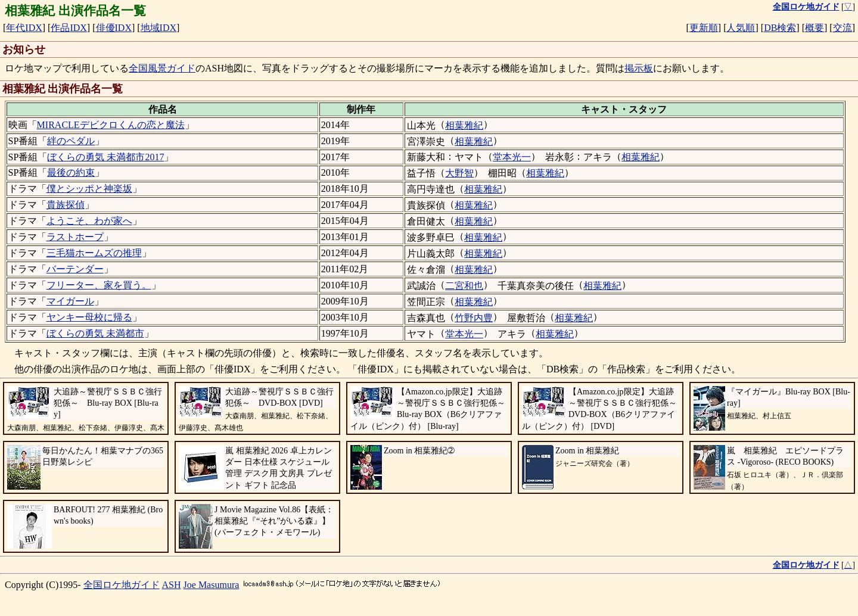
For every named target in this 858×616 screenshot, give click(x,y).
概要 (815, 28)
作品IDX (69, 28)
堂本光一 (512, 157)
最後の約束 (71, 172)
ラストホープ (75, 237)
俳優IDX (114, 28)
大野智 (459, 173)
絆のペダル (71, 141)
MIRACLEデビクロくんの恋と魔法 (111, 125)
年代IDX (24, 28)
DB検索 (780, 28)
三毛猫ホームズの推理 (94, 253)
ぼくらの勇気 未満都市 (95, 333)
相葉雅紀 (464, 125)
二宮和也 (464, 286)
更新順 (704, 28)
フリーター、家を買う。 (99, 285)
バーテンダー (75, 269)
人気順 (741, 28)
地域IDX (158, 28)
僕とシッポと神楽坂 (89, 189)
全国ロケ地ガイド (122, 585)
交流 (843, 28)
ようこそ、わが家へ (89, 221)
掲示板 (639, 68)
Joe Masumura (212, 585)
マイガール (70, 301)
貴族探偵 (66, 205)
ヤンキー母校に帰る (89, 317)
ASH (172, 585)
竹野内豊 (474, 318)
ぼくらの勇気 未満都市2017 (105, 157)
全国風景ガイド (162, 68)
